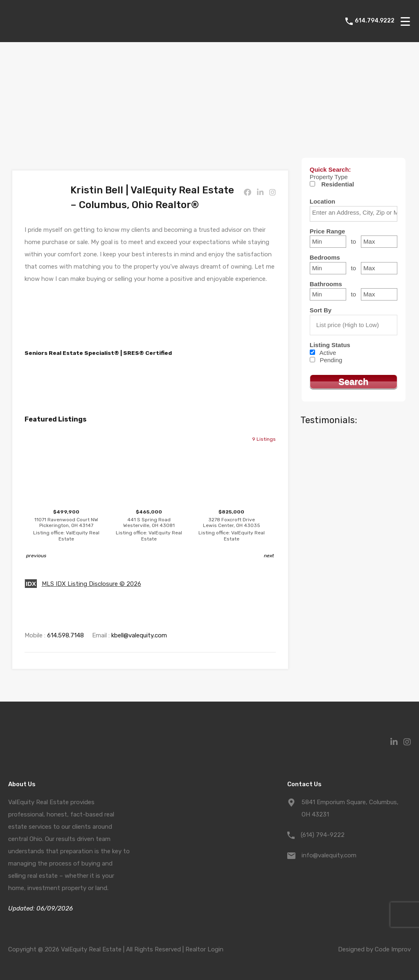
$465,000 (149, 526)
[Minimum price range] (328, 242)
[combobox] (354, 214)
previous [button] (36, 556)
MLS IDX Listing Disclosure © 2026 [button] (91, 584)
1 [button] (161, 556)
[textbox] (356, 213)
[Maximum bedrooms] (379, 268)
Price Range (328, 231)
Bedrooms (325, 257)
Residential (338, 184)
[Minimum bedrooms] (328, 268)
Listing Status (330, 345)
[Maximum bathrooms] (379, 294)
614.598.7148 (65, 635)
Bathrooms (326, 284)
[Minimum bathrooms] (328, 294)
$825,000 (232, 526)
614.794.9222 (375, 21)
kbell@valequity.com (139, 635)
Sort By (321, 310)
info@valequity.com (329, 855)
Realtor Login (204, 949)
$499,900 (66, 526)
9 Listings (264, 439)
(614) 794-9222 (323, 835)
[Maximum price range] (379, 242)
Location (323, 201)
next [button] (269, 556)
